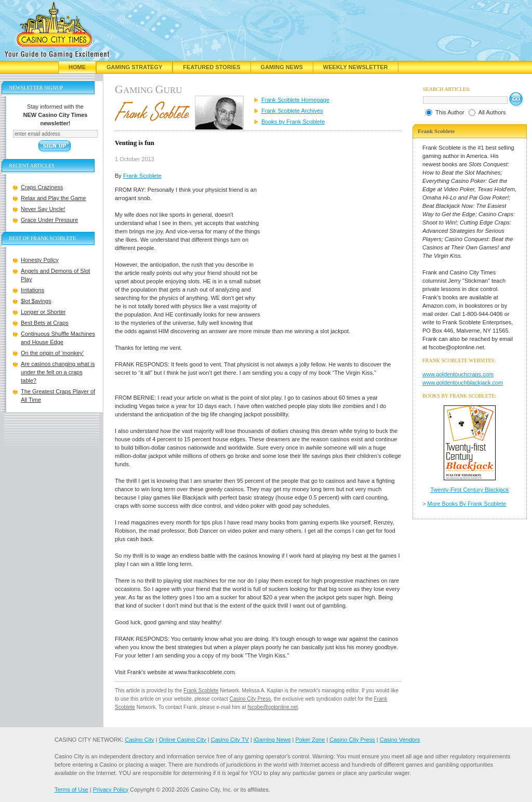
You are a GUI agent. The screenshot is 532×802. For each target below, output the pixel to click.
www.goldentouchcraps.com (458, 374)
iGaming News (272, 740)
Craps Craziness (42, 187)
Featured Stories (211, 67)
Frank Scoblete (142, 176)
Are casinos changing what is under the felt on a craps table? (58, 372)
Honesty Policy (40, 260)
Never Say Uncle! (43, 209)
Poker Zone (310, 740)
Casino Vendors (400, 740)
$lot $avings (36, 301)
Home (77, 67)
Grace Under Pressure (49, 220)
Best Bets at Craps (45, 323)
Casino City (139, 740)
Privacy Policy (111, 790)
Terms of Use (71, 790)
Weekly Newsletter (356, 67)
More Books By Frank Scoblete (467, 504)
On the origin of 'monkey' (52, 353)
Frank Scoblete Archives (292, 111)
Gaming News (282, 67)
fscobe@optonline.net (273, 707)
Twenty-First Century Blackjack (470, 490)
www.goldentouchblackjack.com (463, 383)
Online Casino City (183, 740)
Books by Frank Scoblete (293, 122)
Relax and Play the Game (53, 198)
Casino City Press (250, 699)
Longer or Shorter (43, 312)
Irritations (32, 290)
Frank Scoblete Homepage (295, 100)
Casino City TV (230, 740)
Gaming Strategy (134, 67)
